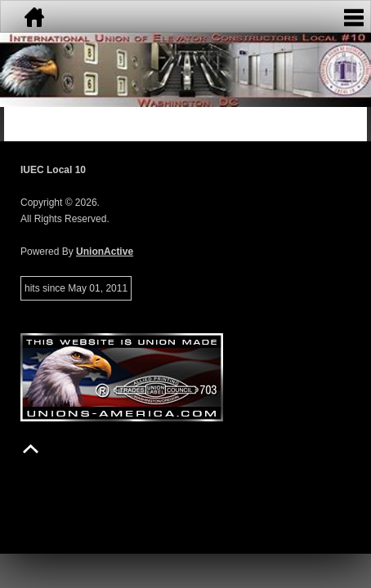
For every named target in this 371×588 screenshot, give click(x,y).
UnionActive (105, 252)
